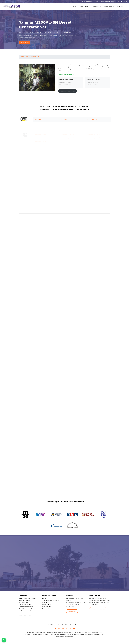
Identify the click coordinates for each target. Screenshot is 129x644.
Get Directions (72, 611)
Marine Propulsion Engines (27, 598)
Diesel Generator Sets (26, 609)
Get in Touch (25, 42)
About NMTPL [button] (85, 7)
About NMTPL (47, 604)
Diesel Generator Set (32, 60)
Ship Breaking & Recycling (50, 600)
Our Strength (46, 607)
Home (75, 7)
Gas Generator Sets (25, 613)
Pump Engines (23, 602)
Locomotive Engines (25, 604)
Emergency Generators (26, 607)
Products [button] (97, 7)
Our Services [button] (109, 7)
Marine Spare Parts (25, 615)
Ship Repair (46, 602)
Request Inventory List (98, 609)
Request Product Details (67, 94)
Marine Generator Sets (26, 611)
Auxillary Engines (24, 600)
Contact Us (121, 7)
